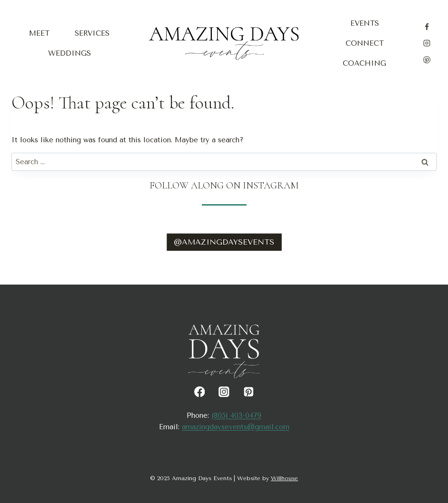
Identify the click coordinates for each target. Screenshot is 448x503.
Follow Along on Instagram (224, 186)
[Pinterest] (427, 59)
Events (365, 23)
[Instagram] (427, 43)
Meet (39, 33)
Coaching (364, 63)
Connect (365, 43)
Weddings (70, 53)
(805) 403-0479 (236, 415)
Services (92, 33)
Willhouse (284, 478)
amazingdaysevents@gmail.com (236, 427)
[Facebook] (427, 27)
